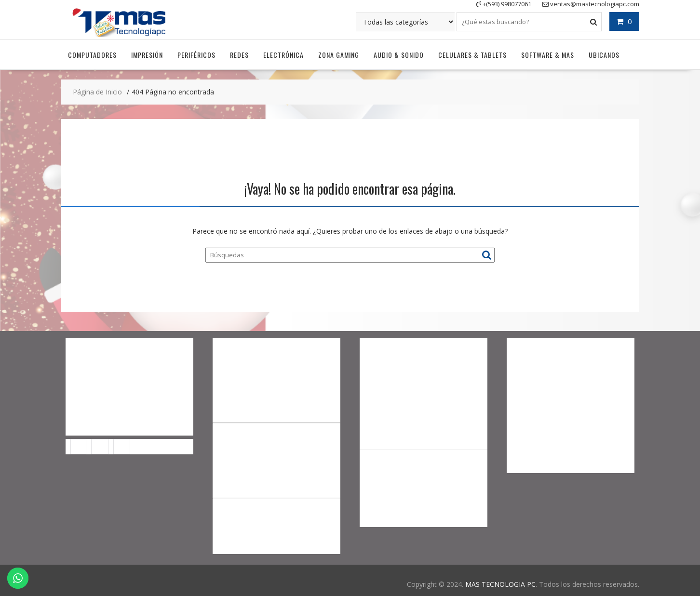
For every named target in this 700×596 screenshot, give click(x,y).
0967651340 (563, 401)
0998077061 (565, 442)
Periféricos (196, 54)
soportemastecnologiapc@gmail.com (565, 462)
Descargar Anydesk (96, 387)
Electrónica (283, 54)
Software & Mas (548, 54)
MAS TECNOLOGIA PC (500, 583)
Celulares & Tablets (472, 54)
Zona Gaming (339, 54)
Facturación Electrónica (102, 429)
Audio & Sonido (399, 54)
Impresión (147, 54)
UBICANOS (604, 54)
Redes (239, 54)
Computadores (92, 54)
